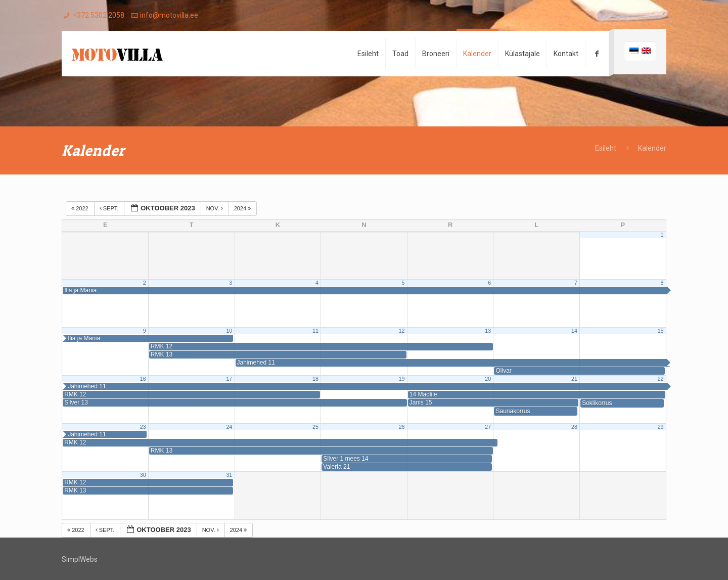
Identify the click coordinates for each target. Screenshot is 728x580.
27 (488, 427)
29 (661, 427)
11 (315, 331)
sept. (110, 208)
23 (143, 427)
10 (229, 331)
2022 (81, 208)
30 (143, 475)
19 (402, 379)
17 (229, 379)
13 (488, 331)
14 (574, 331)
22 (661, 379)
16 (143, 379)
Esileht (606, 148)
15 (661, 331)
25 (315, 427)
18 (315, 379)
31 (229, 475)
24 (229, 427)
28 (574, 427)
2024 (243, 208)
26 (402, 427)
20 (488, 379)
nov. (215, 208)
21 (574, 379)
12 (402, 331)
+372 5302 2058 (99, 15)
